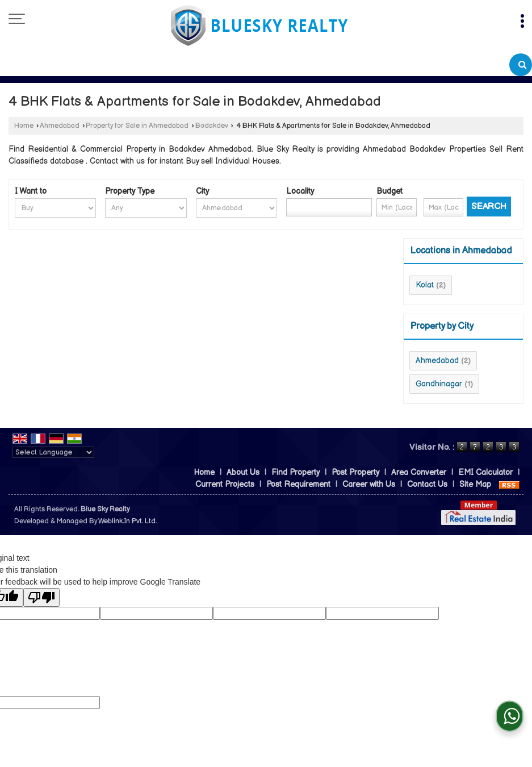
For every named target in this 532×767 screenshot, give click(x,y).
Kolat (425, 285)
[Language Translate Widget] (53, 452)
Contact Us (427, 484)
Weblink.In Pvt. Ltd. (127, 521)
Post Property (355, 472)
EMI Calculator (485, 472)
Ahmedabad (60, 126)
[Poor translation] (41, 597)
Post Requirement (298, 484)
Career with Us (369, 484)
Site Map (475, 484)
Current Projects (225, 484)
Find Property (296, 472)
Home (24, 126)
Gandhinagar (439, 384)
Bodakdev (212, 126)
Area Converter (419, 472)
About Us (243, 472)
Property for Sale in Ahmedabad (137, 126)
